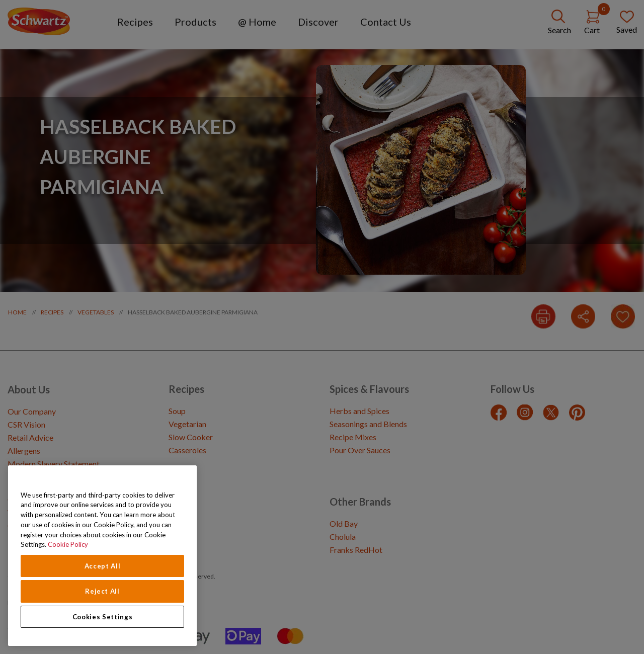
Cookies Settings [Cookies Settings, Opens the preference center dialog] (103, 617)
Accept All (103, 566)
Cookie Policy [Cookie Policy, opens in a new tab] (68, 544)
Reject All (102, 591)
